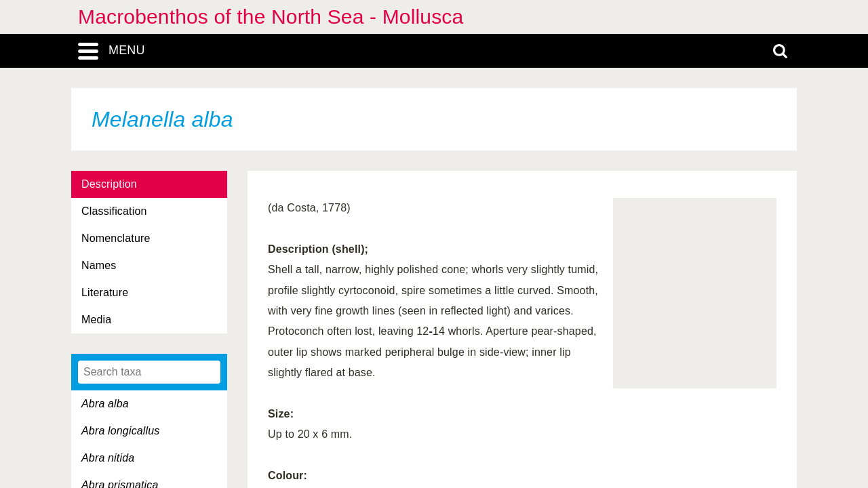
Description (109, 184)
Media (96, 320)
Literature (105, 292)
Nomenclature (116, 238)
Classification (114, 211)
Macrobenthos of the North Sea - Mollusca (271, 17)
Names (99, 265)
